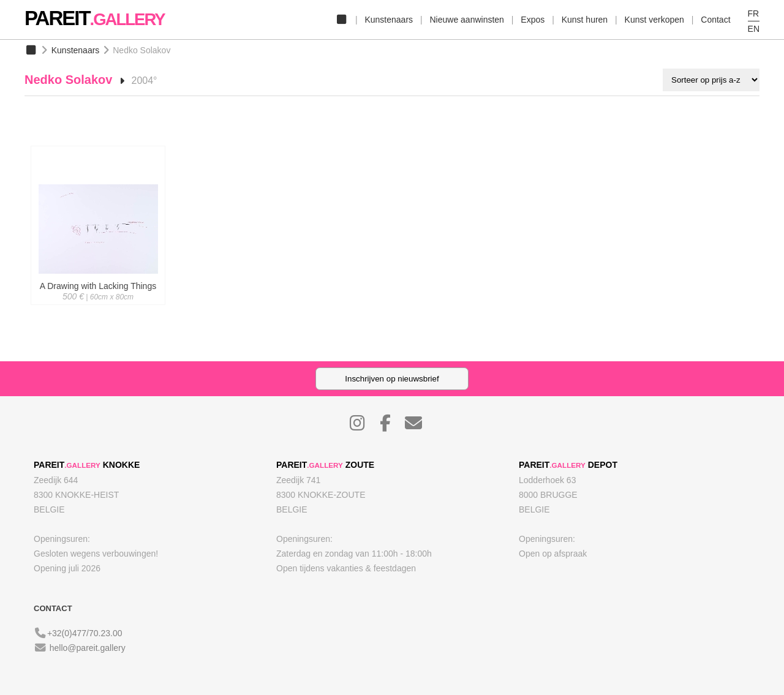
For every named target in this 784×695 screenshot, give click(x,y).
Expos (533, 20)
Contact (715, 20)
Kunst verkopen (654, 20)
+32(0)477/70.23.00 (85, 633)
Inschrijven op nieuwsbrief (392, 379)
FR (754, 13)
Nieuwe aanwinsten (466, 20)
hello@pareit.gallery (88, 648)
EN (754, 29)
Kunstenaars (389, 20)
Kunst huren (585, 20)
